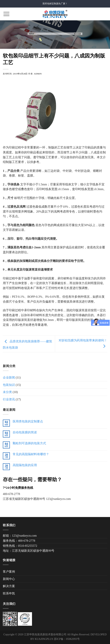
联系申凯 (9, 593)
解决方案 (9, 586)
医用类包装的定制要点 (28, 421)
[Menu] (6, 14)
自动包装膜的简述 (25, 432)
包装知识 (9, 385)
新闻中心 (9, 579)
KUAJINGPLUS (44, 639)
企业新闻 (9, 377)
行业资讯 (9, 399)
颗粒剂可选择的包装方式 (29, 443)
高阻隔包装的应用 (25, 465)
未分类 (7, 392)
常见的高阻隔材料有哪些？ (31, 454)
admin (38, 74)
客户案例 (9, 572)
